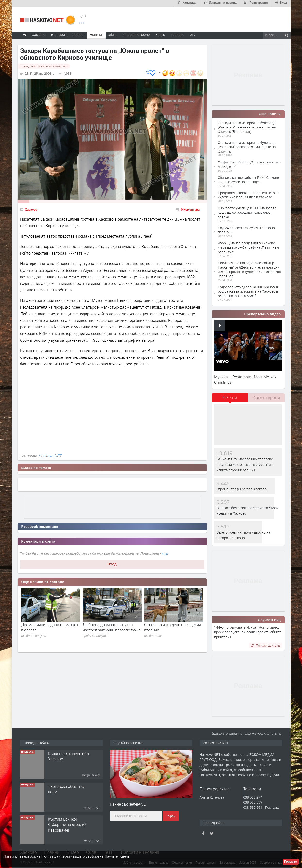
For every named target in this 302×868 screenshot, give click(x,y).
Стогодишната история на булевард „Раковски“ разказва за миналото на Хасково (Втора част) (247, 127)
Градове (178, 34)
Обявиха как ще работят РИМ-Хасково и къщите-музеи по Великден (250, 179)
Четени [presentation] (230, 397)
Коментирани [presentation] (266, 397)
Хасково (31, 209)
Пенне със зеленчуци (129, 804)
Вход (112, 564)
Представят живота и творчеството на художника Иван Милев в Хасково (249, 194)
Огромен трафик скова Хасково (242, 489)
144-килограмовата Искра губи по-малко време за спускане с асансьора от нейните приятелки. (248, 632)
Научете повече (117, 856)
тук (165, 553)
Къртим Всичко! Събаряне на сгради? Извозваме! (67, 824)
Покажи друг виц (265, 645)
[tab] (230, 399)
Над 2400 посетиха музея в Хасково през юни (246, 229)
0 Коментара (190, 209)
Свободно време (137, 34)
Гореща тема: (44, 66)
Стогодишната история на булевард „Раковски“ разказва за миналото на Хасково (247, 146)
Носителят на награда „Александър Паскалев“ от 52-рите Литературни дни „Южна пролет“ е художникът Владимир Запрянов (249, 269)
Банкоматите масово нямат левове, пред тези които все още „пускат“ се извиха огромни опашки (245, 464)
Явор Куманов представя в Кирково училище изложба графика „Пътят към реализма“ (248, 247)
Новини (96, 34)
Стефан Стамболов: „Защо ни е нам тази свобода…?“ (250, 164)
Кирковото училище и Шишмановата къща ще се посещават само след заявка (247, 212)
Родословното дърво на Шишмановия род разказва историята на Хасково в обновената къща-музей (248, 291)
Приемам (291, 862)
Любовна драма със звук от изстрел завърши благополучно (112, 627)
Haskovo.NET (50, 455)
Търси (171, 816)
